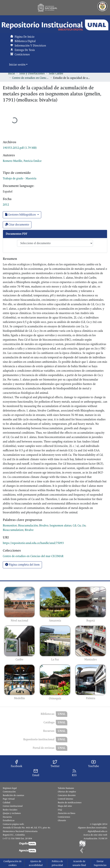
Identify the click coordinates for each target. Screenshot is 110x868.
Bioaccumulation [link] (13, 530)
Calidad (6, 802)
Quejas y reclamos (12, 813)
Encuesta (7, 817)
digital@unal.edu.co (97, 831)
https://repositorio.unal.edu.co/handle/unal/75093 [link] (33, 543)
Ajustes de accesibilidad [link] (36, 863)
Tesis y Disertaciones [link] (32, 74)
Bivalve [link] (29, 530)
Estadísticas (9, 820)
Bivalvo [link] (44, 526)
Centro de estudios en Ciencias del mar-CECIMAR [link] (31, 78)
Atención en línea (67, 813)
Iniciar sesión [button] (18, 65)
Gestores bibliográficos (21, 215)
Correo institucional (13, 806)
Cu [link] (79, 526)
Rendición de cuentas (13, 795)
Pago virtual (9, 799)
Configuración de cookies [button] (12, 863)
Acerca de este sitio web (95, 835)
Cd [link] (75, 526)
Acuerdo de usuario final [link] (79, 863)
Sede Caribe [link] (56, 74)
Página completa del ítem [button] (22, 565)
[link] (20, 148)
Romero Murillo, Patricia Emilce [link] (22, 161)
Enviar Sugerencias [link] (100, 863)
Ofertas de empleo (67, 792)
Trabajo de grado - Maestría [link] (20, 179)
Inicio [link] (12, 74)
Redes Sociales (10, 810)
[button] (55, 25)
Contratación (9, 792)
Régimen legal (10, 788)
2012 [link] (6, 205)
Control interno (66, 799)
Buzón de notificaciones (70, 802)
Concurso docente (67, 795)
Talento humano (66, 788)
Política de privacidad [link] (57, 863)
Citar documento (17, 225)
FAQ (60, 810)
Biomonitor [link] (10, 526)
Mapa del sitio (65, 806)
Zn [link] (84, 526)
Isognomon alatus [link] (60, 526)
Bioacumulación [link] (28, 526)
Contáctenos (64, 817)
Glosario (62, 820)
